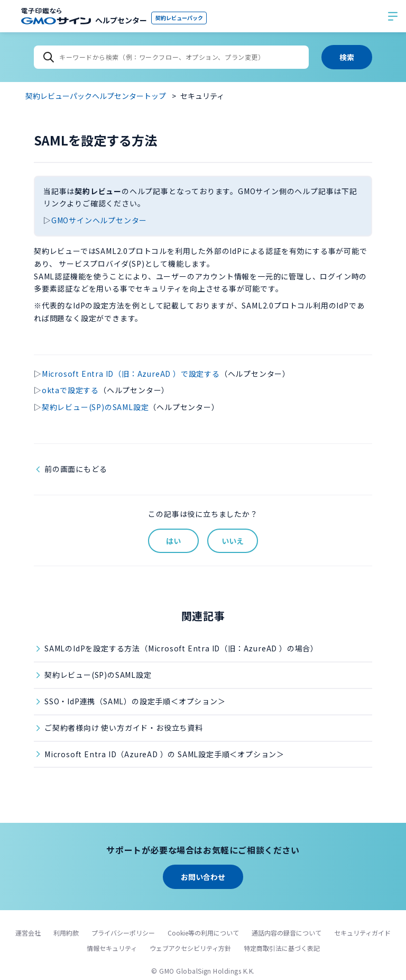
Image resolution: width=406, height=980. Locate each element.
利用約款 (66, 933)
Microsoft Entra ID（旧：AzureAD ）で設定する (131, 374)
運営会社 (28, 933)
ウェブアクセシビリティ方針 (190, 948)
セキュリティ (202, 96)
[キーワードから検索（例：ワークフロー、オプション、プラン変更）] (171, 57)
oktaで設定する (70, 390)
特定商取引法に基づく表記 (282, 948)
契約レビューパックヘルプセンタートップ (96, 96)
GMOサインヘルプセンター (99, 220)
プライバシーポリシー (123, 933)
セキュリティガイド (362, 933)
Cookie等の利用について (203, 933)
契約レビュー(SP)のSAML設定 (95, 407)
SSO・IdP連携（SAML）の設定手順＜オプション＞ (135, 701)
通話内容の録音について (287, 933)
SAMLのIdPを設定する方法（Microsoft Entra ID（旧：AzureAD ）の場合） (181, 648)
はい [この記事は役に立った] (173, 541)
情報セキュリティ (112, 948)
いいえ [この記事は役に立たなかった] (233, 541)
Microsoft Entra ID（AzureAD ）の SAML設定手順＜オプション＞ (164, 754)
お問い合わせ (203, 877)
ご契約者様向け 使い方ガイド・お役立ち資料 (124, 728)
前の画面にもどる (76, 469)
